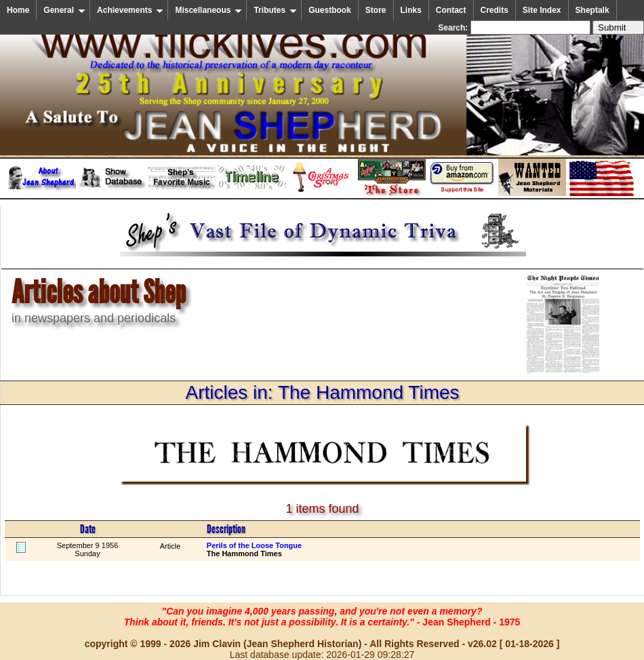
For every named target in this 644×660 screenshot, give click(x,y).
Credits (495, 10)
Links (411, 10)
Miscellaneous (208, 10)
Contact (451, 10)
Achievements (130, 10)
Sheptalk (592, 10)
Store (376, 10)
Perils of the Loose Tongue (254, 545)
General (64, 10)
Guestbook (330, 10)
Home (18, 10)
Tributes (275, 10)
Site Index (542, 10)
